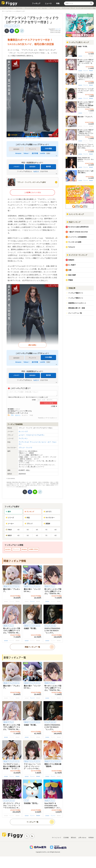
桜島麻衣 (71, 260)
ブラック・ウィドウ (55, 8)
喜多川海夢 (72, 275)
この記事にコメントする (32, 192)
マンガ (32, 626)
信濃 (70, 270)
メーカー (10, 524)
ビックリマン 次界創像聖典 (77, 237)
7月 (46, 530)
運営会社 (73, 837)
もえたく (36, 171)
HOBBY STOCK (33, 549)
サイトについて (57, 837)
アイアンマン (19, 8)
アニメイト (16, 549)
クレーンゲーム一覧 (75, 313)
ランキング (29, 512)
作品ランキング (73, 222)
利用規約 (91, 837)
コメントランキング (75, 214)
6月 (37, 530)
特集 (58, 3)
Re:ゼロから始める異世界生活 (78, 227)
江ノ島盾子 (72, 265)
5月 (28, 530)
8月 (56, 530)
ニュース (48, 3)
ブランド (29, 524)
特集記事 (71, 288)
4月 (18, 530)
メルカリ (16, 166)
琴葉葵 (70, 280)
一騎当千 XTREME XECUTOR (78, 232)
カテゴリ (48, 512)
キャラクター (49, 518)
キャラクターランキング (77, 255)
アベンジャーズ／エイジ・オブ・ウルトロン (36, 8)
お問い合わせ (82, 837)
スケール (17, 586)
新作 (8, 512)
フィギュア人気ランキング (78, 42)
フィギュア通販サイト (76, 293)
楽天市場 (35, 153)
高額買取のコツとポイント (77, 303)
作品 (27, 518)
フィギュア (36, 3)
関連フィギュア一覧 (32, 647)
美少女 (6, 586)
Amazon (18, 153)
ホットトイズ (23, 431)
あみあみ (32, 166)
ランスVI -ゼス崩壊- (75, 242)
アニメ (11, 586)
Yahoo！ (27, 153)
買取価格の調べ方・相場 (76, 308)
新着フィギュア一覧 (15, 657)
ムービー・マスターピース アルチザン (32, 435)
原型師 (47, 524)
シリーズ (10, 518)
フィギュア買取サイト (76, 298)
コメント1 (58, 29)
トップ (4, 8)
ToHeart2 (72, 247)
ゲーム (47, 626)
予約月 (9, 530)
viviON (43, 153)
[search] (91, 3)
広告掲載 (66, 837)
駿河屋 (48, 166)
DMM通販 (48, 148)
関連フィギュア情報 (15, 561)
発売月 (9, 535)
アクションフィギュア (12, 26)
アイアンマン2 (24, 442)
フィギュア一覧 (32, 822)
